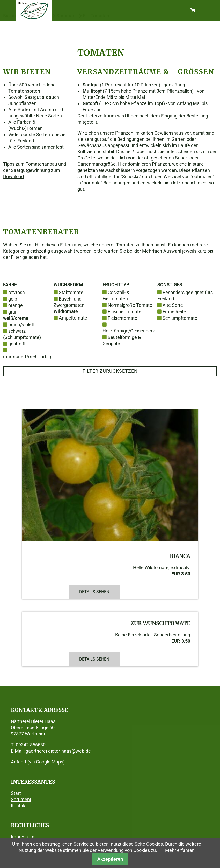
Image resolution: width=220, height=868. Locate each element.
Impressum (23, 837)
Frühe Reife (174, 312)
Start (16, 793)
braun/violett (21, 325)
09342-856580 (31, 745)
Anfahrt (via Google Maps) (38, 762)
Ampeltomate (73, 318)
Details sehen (94, 592)
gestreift (17, 344)
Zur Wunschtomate (160, 623)
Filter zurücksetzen (110, 371)
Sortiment (21, 799)
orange (16, 305)
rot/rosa (17, 292)
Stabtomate (71, 292)
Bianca (180, 556)
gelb (13, 299)
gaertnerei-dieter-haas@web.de (58, 751)
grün (13, 312)
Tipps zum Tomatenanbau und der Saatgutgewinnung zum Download (35, 170)
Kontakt (19, 806)
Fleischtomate (122, 318)
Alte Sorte (173, 305)
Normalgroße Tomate (130, 305)
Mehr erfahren (180, 850)
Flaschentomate (124, 312)
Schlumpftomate (180, 318)
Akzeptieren (110, 859)
